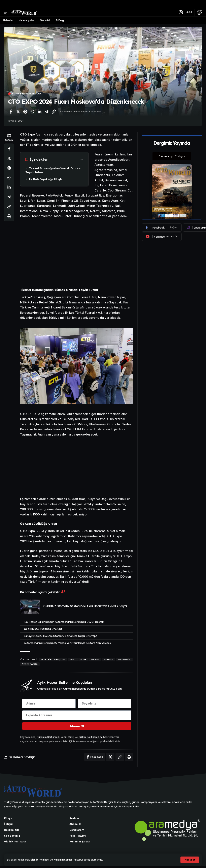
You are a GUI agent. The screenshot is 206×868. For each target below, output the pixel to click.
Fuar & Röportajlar (28, 94)
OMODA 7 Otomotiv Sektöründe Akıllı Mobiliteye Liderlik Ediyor (85, 606)
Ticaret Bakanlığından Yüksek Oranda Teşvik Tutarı (53, 171)
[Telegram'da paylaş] (47, 112)
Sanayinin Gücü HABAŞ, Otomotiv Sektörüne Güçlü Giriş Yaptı (61, 636)
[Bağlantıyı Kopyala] (54, 112)
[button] (190, 860)
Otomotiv (124, 659)
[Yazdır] (9, 216)
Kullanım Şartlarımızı (49, 738)
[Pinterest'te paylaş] (25, 112)
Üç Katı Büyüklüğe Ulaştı (45, 179)
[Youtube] (162, 237)
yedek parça (30, 664)
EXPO (73, 659)
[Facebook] (162, 228)
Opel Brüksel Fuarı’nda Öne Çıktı (43, 629)
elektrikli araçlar (53, 659)
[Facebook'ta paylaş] (11, 112)
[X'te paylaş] (18, 112)
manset (109, 659)
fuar (83, 659)
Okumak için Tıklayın (172, 156)
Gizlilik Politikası (41, 860)
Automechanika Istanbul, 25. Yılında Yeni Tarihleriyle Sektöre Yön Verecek (67, 643)
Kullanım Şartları (67, 860)
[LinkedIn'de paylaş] (39, 112)
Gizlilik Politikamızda (91, 738)
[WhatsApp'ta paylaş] (32, 112)
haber (95, 659)
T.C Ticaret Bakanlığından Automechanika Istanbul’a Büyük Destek (64, 622)
